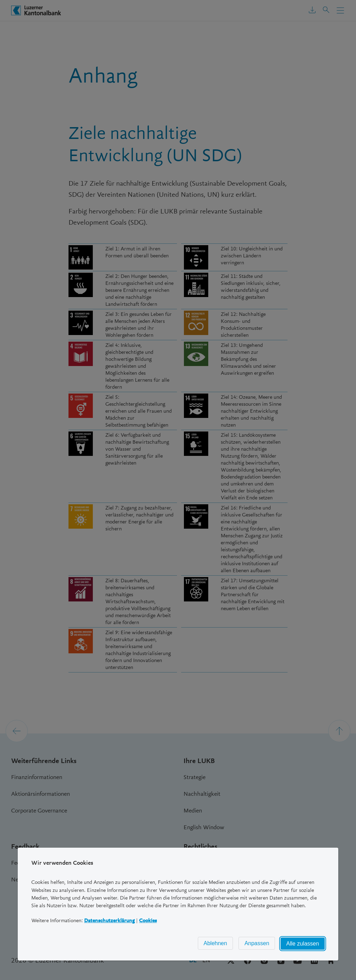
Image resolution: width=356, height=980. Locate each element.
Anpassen (257, 943)
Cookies (148, 920)
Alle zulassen (303, 944)
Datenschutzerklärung (110, 920)
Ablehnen (216, 943)
